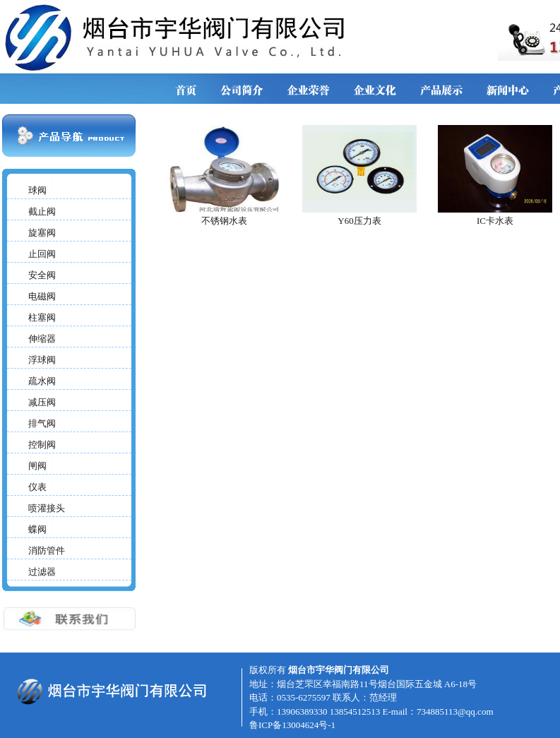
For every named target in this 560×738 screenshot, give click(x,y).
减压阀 (42, 402)
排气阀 (42, 423)
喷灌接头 (47, 508)
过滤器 (42, 572)
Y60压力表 (359, 221)
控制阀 (42, 445)
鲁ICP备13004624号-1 (292, 725)
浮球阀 (42, 360)
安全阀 (42, 275)
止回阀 (42, 254)
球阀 (37, 190)
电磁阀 (42, 296)
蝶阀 (37, 529)
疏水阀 (42, 381)
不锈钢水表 (224, 221)
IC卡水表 (495, 221)
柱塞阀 (42, 317)
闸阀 (37, 466)
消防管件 (47, 550)
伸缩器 (42, 339)
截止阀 (42, 212)
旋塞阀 (42, 233)
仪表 (37, 487)
